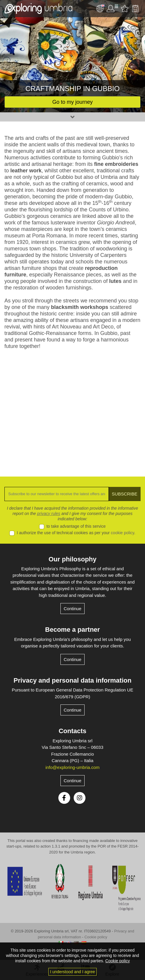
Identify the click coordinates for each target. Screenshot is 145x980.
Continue (72, 609)
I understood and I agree (73, 972)
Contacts (72, 731)
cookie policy (122, 533)
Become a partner (72, 630)
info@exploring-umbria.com (72, 767)
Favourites (125, 9)
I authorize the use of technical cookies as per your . (76, 533)
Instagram (80, 798)
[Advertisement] (72, 409)
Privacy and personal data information (72, 680)
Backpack (135, 9)
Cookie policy (96, 937)
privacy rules (49, 514)
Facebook (64, 798)
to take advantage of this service (76, 526)
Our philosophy (73, 559)
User (112, 9)
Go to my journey (72, 102)
